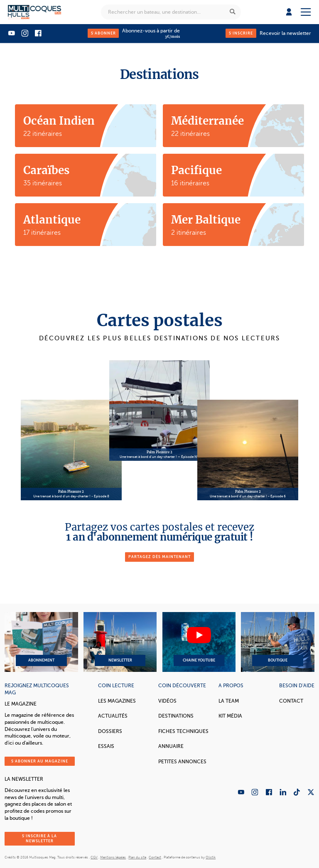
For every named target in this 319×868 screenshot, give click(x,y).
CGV (94, 857)
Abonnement (41, 642)
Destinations (176, 716)
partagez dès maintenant (159, 557)
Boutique (277, 642)
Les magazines (117, 701)
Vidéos (167, 701)
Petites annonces (182, 762)
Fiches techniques (183, 731)
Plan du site (137, 857)
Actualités (113, 716)
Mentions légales (113, 857)
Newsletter (120, 642)
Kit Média (230, 716)
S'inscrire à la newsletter (39, 838)
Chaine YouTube (199, 642)
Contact (291, 701)
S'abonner (103, 33)
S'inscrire (241, 33)
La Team (229, 701)
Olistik (211, 857)
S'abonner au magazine (40, 761)
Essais (106, 746)
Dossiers (110, 731)
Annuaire (171, 746)
